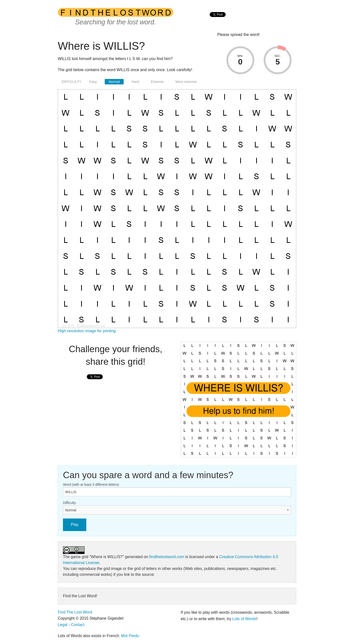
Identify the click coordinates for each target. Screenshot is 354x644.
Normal (114, 82)
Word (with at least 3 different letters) (91, 485)
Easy (93, 82)
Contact (78, 625)
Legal (63, 625)
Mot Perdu (130, 636)
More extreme (186, 82)
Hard (135, 82)
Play (75, 525)
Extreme (157, 82)
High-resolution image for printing (87, 331)
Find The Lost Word (75, 612)
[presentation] (218, 20)
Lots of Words (244, 619)
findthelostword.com (167, 557)
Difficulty (69, 503)
